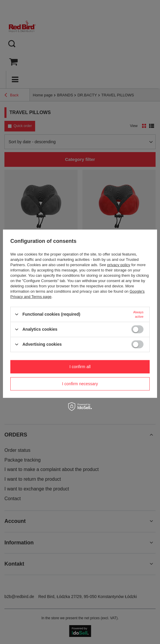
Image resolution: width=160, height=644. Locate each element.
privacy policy (119, 265)
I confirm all (80, 367)
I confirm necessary (80, 384)
